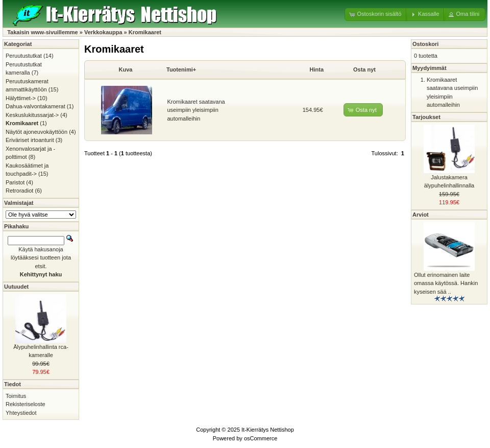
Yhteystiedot (21, 413)
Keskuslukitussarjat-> (32, 115)
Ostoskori (425, 44)
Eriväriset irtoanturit (30, 140)
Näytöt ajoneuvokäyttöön (36, 132)
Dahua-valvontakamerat (35, 106)
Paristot (15, 182)
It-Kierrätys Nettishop (268, 430)
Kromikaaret (145, 32)
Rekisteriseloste (26, 404)
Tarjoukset (426, 117)
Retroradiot (19, 191)
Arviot (421, 215)
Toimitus (16, 396)
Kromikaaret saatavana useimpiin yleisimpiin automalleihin (196, 110)
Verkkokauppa (103, 32)
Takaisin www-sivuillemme (43, 32)
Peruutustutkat (24, 56)
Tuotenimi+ (181, 69)
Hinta (317, 69)
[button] (376, 14)
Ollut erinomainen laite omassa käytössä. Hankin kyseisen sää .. (446, 283)
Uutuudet (16, 287)
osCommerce (261, 438)
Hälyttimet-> (21, 98)
